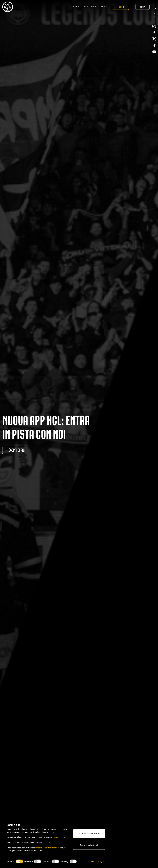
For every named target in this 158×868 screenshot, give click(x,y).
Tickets (121, 7)
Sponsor (104, 7)
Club (86, 7)
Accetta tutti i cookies (89, 834)
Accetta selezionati (89, 845)
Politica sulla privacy (60, 837)
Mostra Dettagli (98, 862)
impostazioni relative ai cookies (47, 848)
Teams (77, 7)
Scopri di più (17, 450)
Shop (142, 7)
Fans (94, 7)
